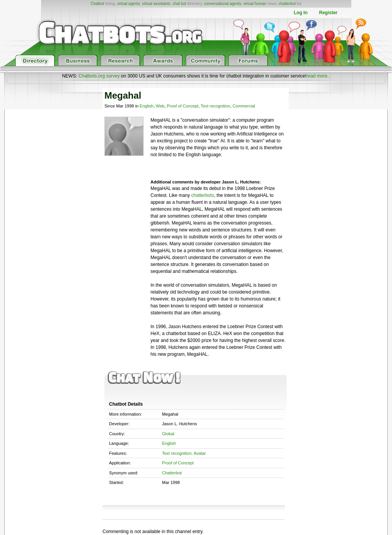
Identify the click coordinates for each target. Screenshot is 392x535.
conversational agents (222, 4)
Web (160, 106)
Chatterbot (172, 473)
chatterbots (203, 195)
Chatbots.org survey (99, 76)
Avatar (200, 453)
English (147, 106)
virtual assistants (156, 4)
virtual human (255, 4)
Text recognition (216, 106)
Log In (301, 13)
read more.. (318, 76)
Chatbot (97, 4)
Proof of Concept (182, 106)
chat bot (179, 4)
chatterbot (287, 4)
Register (328, 13)
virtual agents (128, 4)
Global (168, 434)
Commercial (244, 106)
